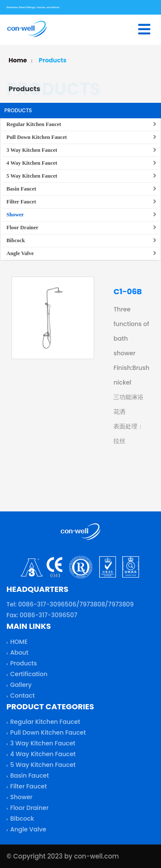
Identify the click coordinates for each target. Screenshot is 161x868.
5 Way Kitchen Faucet (32, 176)
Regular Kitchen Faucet (34, 124)
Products (53, 60)
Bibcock (16, 240)
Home (18, 60)
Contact (23, 697)
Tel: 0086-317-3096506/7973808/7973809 (70, 606)
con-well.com (96, 856)
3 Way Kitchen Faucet (32, 150)
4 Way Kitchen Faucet (32, 163)
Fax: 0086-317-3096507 (42, 617)
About (19, 654)
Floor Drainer (22, 228)
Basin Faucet (21, 189)
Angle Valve (20, 253)
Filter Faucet (21, 202)
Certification (29, 676)
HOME (19, 643)
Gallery (21, 686)
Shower (15, 215)
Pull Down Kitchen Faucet (37, 137)
